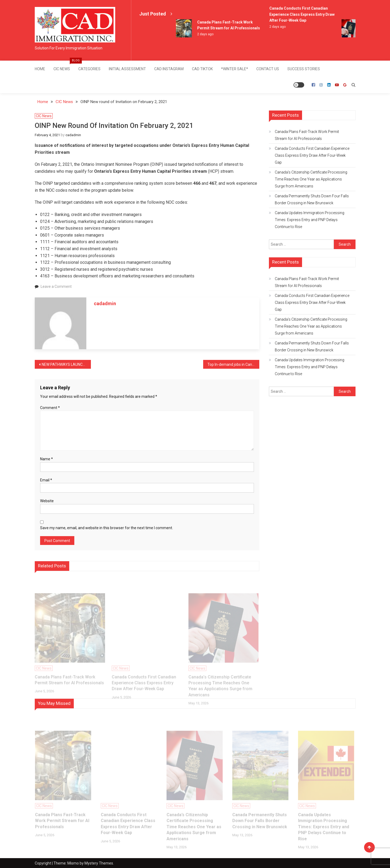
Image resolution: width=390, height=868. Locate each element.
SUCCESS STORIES (304, 69)
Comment (50, 407)
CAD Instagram (169, 69)
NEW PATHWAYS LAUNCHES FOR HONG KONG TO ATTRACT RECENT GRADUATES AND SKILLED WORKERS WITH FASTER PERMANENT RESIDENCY (66, 364)
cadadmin (73, 135)
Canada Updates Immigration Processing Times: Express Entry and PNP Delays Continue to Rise (310, 219)
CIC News (64, 66)
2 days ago (207, 34)
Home (40, 69)
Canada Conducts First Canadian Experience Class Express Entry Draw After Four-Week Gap (303, 14)
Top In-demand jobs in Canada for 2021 (233, 364)
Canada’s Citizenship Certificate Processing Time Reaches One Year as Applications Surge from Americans (311, 179)
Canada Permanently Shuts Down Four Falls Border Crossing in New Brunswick (312, 199)
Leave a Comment (56, 286)
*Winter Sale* (235, 69)
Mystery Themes (99, 863)
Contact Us (268, 69)
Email (46, 480)
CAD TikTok (202, 69)
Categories (89, 69)
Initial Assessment (127, 69)
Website (47, 501)
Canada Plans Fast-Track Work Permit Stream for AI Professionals (307, 135)
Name (47, 459)
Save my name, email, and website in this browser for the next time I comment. (107, 528)
